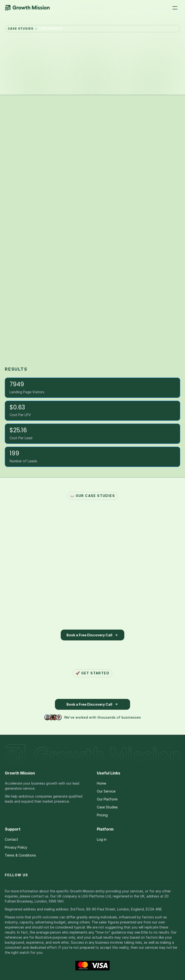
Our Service (106, 791)
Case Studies (107, 807)
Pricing (102, 815)
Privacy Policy (16, 847)
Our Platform (107, 799)
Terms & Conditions (20, 855)
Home (101, 783)
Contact (11, 839)
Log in (102, 839)
